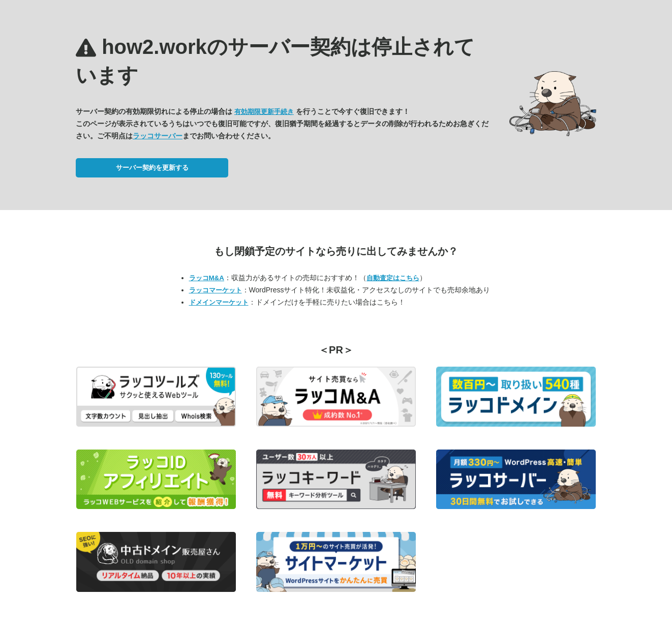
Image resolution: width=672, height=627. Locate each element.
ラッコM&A (207, 278)
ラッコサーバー (158, 136)
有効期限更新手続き (264, 112)
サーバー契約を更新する (152, 168)
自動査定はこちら (393, 278)
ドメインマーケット (219, 302)
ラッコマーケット (216, 290)
